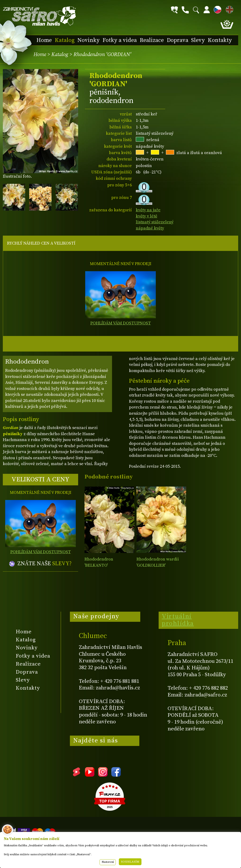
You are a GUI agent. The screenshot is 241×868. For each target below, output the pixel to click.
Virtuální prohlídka (178, 620)
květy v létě (147, 216)
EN (229, 9)
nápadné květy (150, 228)
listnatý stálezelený (155, 222)
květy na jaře (148, 210)
